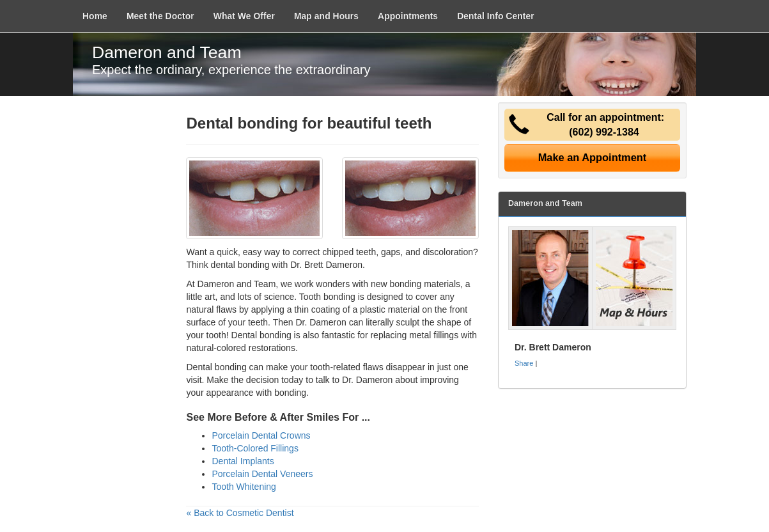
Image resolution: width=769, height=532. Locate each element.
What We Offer (244, 16)
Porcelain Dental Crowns (261, 435)
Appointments (408, 16)
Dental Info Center (496, 16)
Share (524, 363)
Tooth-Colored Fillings (255, 448)
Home (95, 16)
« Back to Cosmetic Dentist (240, 513)
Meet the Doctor (160, 16)
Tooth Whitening (244, 487)
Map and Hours (326, 16)
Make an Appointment (593, 157)
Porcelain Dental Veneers (262, 474)
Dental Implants (243, 461)
